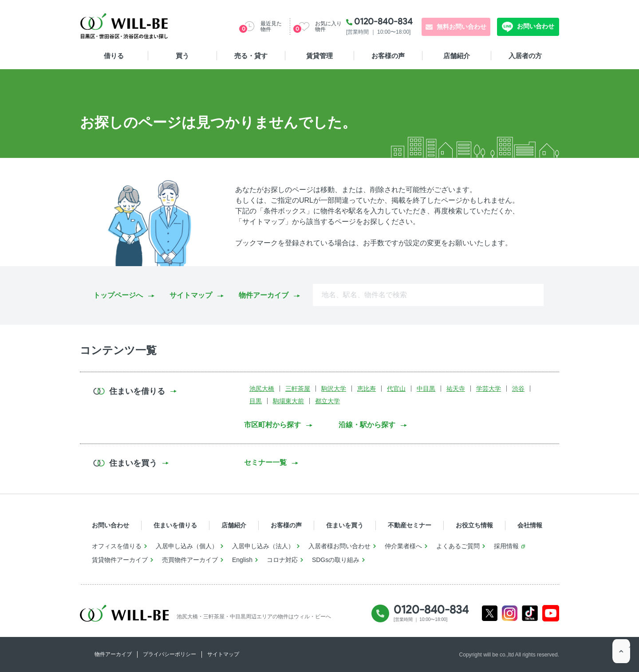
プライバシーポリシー (170, 654)
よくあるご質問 (458, 546)
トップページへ (118, 295)
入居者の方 (525, 56)
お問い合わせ (535, 26)
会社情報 (530, 525)
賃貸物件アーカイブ (120, 560)
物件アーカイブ (264, 295)
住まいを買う (345, 525)
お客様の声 (388, 56)
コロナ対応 (282, 560)
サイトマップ (191, 295)
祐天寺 (456, 389)
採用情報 (506, 546)
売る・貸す (251, 56)
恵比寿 (367, 389)
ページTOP (621, 654)
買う (182, 56)
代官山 (396, 389)
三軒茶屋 (298, 389)
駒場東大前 (288, 401)
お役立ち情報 (474, 525)
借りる (114, 56)
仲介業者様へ (403, 546)
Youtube (551, 613)
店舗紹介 (457, 56)
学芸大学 (489, 389)
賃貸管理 (319, 56)
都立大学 (327, 401)
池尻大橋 (262, 389)
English (242, 560)
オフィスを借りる (117, 546)
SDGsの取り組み (336, 560)
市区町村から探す (272, 425)
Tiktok (530, 613)
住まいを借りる (175, 525)
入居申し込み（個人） (187, 546)
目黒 (256, 401)
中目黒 (426, 389)
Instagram (510, 613)
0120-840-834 (383, 21)
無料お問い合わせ (461, 27)
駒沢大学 (334, 389)
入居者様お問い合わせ (339, 546)
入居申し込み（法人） (263, 546)
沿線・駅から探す (367, 425)
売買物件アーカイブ (190, 560)
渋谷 (518, 389)
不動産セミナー (410, 525)
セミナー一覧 (265, 462)
